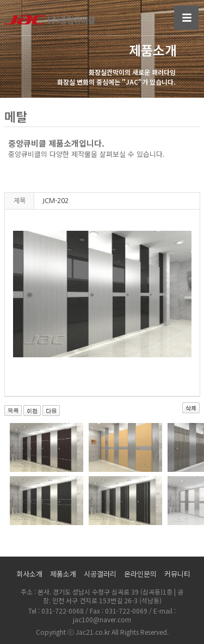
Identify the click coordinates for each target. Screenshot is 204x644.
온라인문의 (140, 574)
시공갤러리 (100, 574)
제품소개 (63, 574)
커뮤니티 (177, 574)
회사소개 (29, 574)
